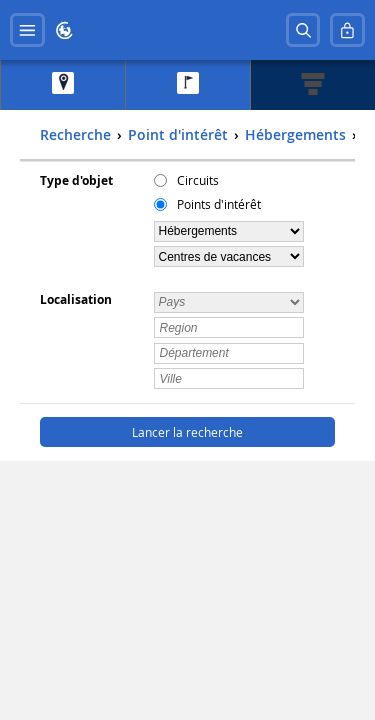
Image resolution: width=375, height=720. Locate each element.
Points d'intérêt (219, 204)
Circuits (198, 180)
